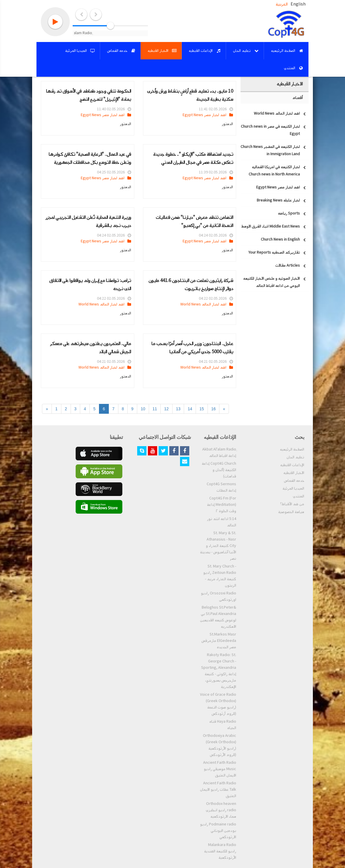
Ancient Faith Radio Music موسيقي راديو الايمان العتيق (220, 769)
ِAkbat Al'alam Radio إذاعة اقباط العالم (219, 453)
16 (214, 409)
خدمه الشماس (294, 481)
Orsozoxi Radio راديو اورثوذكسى (219, 596)
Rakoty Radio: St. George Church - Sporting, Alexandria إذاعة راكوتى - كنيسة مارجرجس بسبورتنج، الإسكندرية (219, 671)
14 (190, 409)
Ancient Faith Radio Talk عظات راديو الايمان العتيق (218, 790)
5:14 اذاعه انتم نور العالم (222, 522)
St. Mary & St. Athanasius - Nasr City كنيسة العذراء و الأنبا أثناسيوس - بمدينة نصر (218, 546)
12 (166, 409)
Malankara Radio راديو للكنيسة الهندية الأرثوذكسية (220, 851)
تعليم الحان (295, 457)
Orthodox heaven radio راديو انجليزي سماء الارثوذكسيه (221, 810)
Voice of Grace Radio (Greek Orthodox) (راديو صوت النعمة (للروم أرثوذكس (218, 704)
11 (155, 409)
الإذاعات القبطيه (292, 465)
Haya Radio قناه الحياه (223, 725)
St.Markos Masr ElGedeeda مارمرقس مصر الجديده (219, 641)
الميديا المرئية (293, 488)
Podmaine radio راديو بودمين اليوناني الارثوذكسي (218, 831)
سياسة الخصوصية (291, 512)
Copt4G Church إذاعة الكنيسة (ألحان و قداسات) (219, 470)
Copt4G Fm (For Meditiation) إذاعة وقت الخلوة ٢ (222, 505)
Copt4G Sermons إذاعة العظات (221, 487)
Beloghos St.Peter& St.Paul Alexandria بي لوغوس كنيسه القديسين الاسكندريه (218, 617)
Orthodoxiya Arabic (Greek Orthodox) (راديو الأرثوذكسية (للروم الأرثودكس (220, 745)
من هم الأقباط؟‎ (292, 504)
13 (178, 409)
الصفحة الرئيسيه (292, 449)
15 (202, 409)
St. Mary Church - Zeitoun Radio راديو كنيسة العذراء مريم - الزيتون (220, 576)
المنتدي (299, 496)
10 (143, 409)
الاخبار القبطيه (294, 473)
